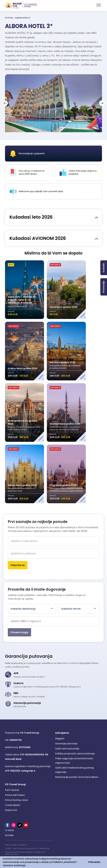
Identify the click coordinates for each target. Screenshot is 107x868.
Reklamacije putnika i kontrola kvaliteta (77, 777)
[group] (53, 103)
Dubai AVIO (11, 810)
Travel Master (13, 805)
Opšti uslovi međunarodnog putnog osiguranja (74, 770)
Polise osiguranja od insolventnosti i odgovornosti (74, 761)
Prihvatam (94, 862)
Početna (9, 18)
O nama (9, 830)
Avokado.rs (22, 845)
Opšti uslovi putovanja (67, 749)
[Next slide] (102, 103)
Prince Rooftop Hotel (16, 800)
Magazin (60, 739)
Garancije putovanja (66, 744)
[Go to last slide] (5, 103)
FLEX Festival (12, 790)
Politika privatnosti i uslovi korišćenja (75, 754)
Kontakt (9, 835)
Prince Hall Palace (15, 795)
